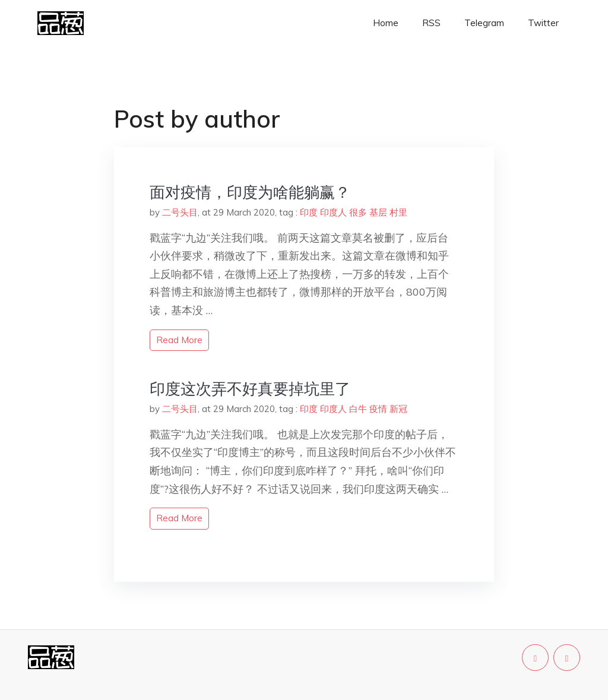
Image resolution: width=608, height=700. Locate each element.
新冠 (398, 409)
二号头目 (180, 212)
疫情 (378, 409)
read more (179, 340)
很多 (358, 212)
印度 (309, 212)
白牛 (358, 409)
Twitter (543, 23)
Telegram (484, 23)
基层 (378, 212)
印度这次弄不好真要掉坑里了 (250, 389)
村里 (398, 212)
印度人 (333, 212)
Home (386, 23)
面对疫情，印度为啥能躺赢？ (250, 192)
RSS (431, 23)
